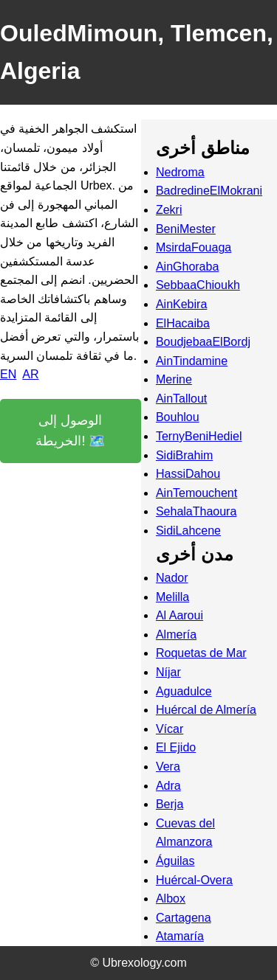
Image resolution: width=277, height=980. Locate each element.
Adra (168, 786)
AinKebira (181, 304)
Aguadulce (184, 691)
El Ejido (176, 747)
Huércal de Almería (206, 710)
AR (30, 374)
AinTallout (181, 399)
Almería (176, 635)
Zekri (169, 210)
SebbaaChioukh (198, 285)
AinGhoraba (187, 267)
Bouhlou (178, 417)
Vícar (170, 729)
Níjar (168, 672)
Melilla (172, 597)
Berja (170, 804)
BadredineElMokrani (209, 191)
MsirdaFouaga (194, 247)
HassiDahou (188, 474)
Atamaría (180, 936)
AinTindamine (192, 361)
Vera (168, 767)
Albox (171, 899)
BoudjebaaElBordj (203, 342)
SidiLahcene (188, 531)
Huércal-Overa (194, 880)
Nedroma (180, 172)
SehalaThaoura (196, 511)
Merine (174, 379)
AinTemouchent (196, 493)
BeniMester (186, 229)
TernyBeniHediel (199, 436)
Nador (172, 578)
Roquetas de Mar (201, 653)
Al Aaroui (179, 615)
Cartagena (184, 918)
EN (8, 374)
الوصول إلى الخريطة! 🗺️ (70, 431)
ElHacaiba (183, 323)
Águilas (175, 861)
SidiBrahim (184, 455)
